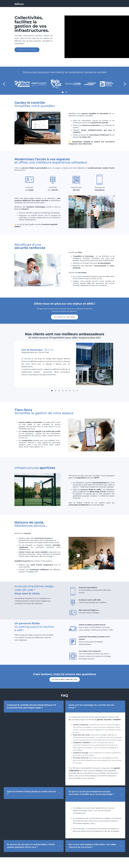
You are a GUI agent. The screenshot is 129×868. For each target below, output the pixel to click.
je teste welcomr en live (65, 679)
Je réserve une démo (27, 50)
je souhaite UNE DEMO (65, 317)
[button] (4, 84)
